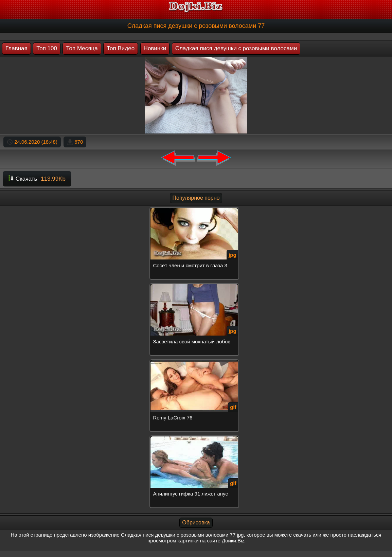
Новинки (155, 48)
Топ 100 (47, 48)
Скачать (37, 179)
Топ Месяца (82, 48)
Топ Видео (121, 48)
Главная (16, 48)
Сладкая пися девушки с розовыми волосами (236, 48)
